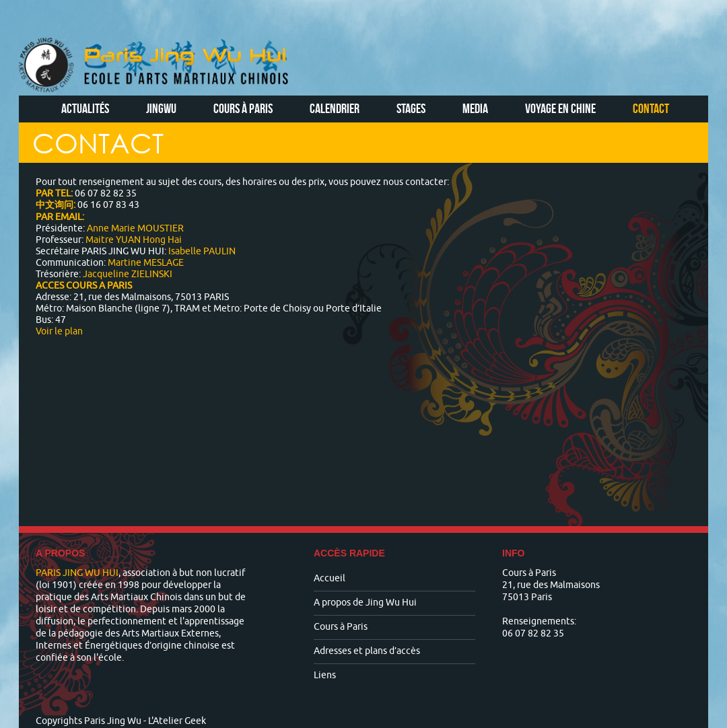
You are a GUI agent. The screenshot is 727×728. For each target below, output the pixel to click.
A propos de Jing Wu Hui (365, 603)
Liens (325, 675)
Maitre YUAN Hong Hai (134, 240)
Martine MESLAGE (146, 263)
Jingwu (161, 108)
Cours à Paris (243, 108)
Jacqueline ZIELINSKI (128, 274)
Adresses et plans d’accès (367, 651)
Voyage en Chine (560, 108)
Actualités (85, 108)
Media (475, 108)
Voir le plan (59, 331)
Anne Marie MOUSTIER (134, 228)
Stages (411, 108)
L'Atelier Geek (177, 721)
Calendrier (335, 108)
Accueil (330, 578)
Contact (651, 108)
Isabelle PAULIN (202, 251)
